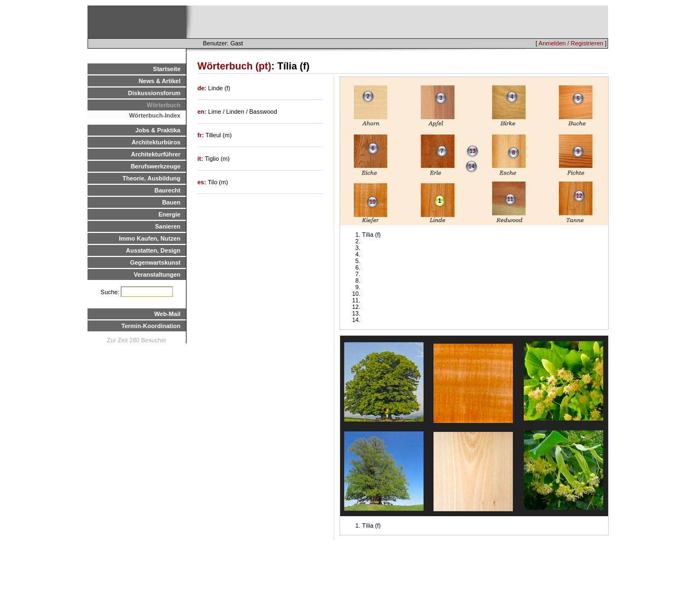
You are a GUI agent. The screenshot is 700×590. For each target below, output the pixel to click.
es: (203, 182)
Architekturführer (156, 154)
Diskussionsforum (154, 93)
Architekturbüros (156, 142)
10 (372, 202)
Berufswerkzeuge (156, 166)
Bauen (171, 202)
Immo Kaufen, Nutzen (150, 238)
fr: (202, 135)
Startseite (167, 69)
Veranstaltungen (157, 274)
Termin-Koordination (151, 326)
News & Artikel (159, 81)
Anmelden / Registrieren (571, 43)
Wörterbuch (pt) (234, 66)
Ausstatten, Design (153, 250)
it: (201, 159)
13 (472, 151)
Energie (170, 214)
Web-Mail (167, 314)
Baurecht (167, 190)
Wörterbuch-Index (155, 115)
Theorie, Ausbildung (151, 178)
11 (510, 199)
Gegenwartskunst (155, 262)
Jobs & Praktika (158, 130)
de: (203, 88)
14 (471, 167)
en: (203, 112)
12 (579, 196)
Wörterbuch (164, 105)
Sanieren (168, 226)
